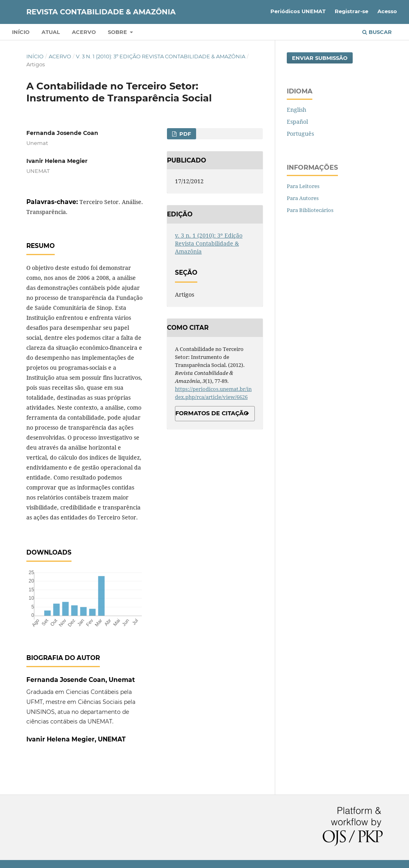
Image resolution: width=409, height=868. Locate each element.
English (297, 110)
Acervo (84, 32)
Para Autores (303, 198)
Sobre (118, 32)
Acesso (387, 11)
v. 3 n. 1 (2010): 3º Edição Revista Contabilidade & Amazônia (161, 56)
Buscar (377, 32)
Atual (51, 32)
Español (297, 122)
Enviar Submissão (320, 58)
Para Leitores (303, 186)
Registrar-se (351, 11)
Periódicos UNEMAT (298, 11)
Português (300, 134)
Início (21, 32)
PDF (184, 134)
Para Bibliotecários (310, 210)
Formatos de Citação (212, 413)
